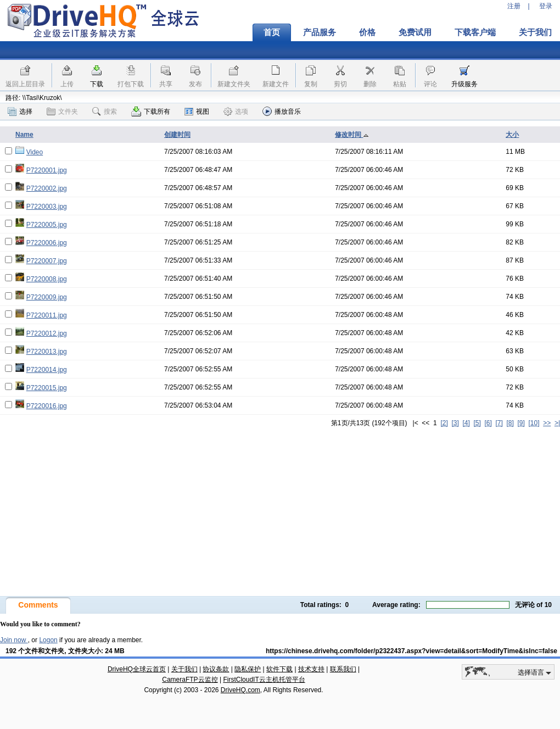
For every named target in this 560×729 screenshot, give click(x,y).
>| (557, 423)
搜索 (105, 112)
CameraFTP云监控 (190, 680)
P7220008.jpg (47, 279)
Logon (48, 640)
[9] (521, 423)
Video (35, 152)
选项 (236, 112)
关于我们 (184, 669)
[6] (488, 423)
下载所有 (151, 112)
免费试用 (415, 32)
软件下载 (279, 669)
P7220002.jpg (47, 188)
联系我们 (343, 669)
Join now (14, 640)
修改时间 (352, 135)
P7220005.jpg (47, 225)
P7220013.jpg (47, 352)
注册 (514, 6)
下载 (97, 84)
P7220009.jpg (47, 297)
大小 (512, 135)
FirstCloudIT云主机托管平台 (264, 680)
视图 (197, 112)
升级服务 (464, 84)
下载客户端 (475, 32)
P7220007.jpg (47, 261)
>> (547, 423)
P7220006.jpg (47, 243)
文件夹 (62, 112)
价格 (367, 32)
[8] (510, 423)
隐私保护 (248, 669)
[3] (455, 423)
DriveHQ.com (240, 690)
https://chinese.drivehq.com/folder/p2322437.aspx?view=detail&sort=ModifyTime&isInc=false (411, 651)
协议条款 (216, 669)
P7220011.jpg (47, 315)
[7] (499, 423)
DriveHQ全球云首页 (137, 669)
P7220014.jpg (47, 370)
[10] (534, 423)
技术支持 (311, 669)
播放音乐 (282, 111)
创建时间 (177, 135)
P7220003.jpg (47, 207)
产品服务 (320, 32)
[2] (444, 423)
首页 (272, 32)
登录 (546, 6)
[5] (477, 423)
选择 (20, 112)
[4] (466, 423)
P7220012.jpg (47, 333)
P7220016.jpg (47, 406)
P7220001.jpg (47, 170)
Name (24, 135)
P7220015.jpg (47, 388)
